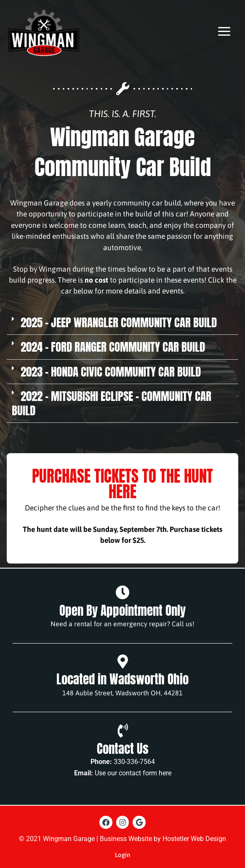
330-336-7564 (134, 762)
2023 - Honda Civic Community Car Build (111, 372)
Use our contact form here (133, 773)
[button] (122, 323)
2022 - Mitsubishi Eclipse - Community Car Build (112, 403)
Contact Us (123, 749)
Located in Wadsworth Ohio (122, 679)
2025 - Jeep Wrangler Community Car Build (119, 322)
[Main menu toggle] (224, 31)
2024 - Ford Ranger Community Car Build (113, 347)
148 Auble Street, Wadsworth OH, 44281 (122, 693)
